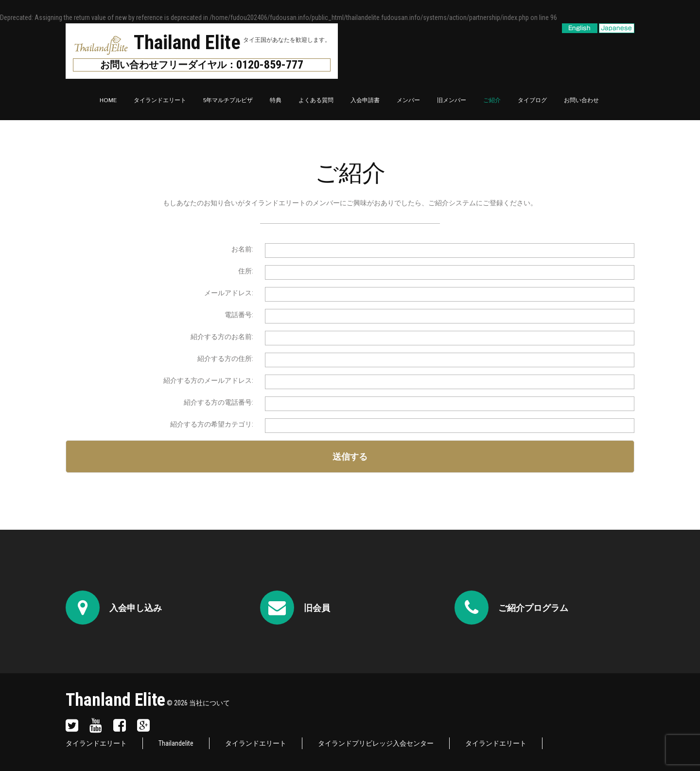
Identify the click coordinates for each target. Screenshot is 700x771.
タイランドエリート (160, 100)
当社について (210, 703)
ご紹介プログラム (533, 608)
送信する (350, 457)
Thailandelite (176, 743)
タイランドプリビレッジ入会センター (376, 743)
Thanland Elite (115, 700)
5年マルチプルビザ (228, 100)
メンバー (408, 100)
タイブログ (532, 100)
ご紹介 (492, 100)
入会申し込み (136, 608)
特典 (276, 100)
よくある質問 (316, 100)
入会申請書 (365, 100)
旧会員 (317, 608)
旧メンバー (452, 100)
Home (108, 100)
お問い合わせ (581, 100)
